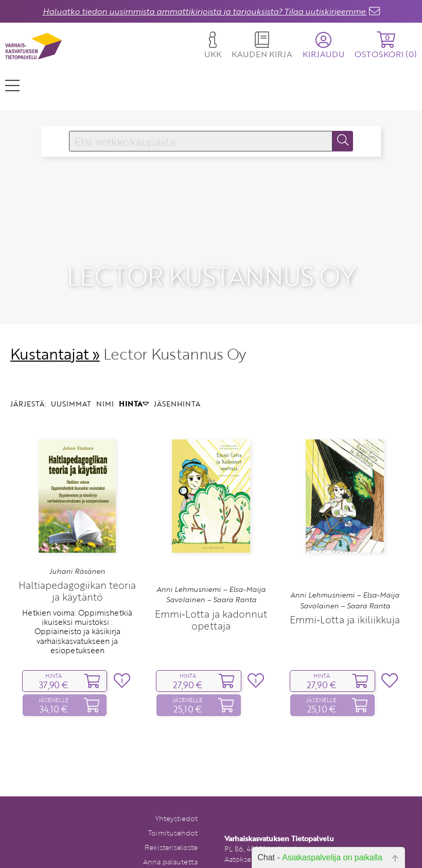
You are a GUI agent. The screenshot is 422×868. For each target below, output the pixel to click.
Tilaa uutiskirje (173, 861)
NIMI (105, 388)
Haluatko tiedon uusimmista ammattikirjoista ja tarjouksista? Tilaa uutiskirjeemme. (205, 11)
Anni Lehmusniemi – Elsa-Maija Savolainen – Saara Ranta (211, 579)
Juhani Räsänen (77, 555)
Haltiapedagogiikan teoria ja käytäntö (77, 575)
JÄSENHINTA (177, 388)
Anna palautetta (170, 846)
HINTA (134, 388)
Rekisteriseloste (171, 832)
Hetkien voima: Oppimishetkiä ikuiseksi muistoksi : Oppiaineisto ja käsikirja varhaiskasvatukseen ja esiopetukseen (77, 616)
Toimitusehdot (173, 817)
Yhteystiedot (176, 803)
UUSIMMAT (71, 388)
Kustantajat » (55, 338)
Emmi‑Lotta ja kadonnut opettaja (211, 604)
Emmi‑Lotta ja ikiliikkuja (345, 604)
